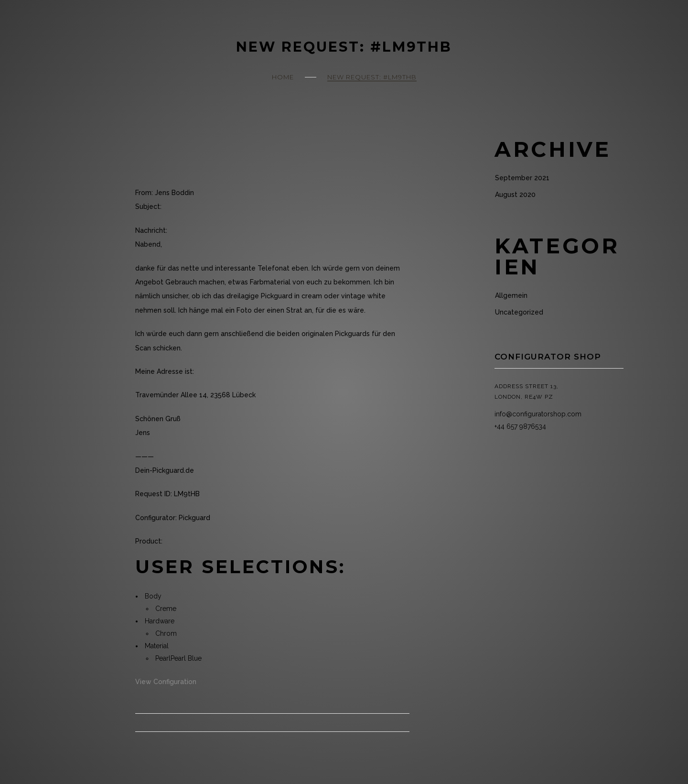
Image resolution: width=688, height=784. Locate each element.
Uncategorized (519, 312)
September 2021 (522, 178)
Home (283, 77)
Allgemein (511, 295)
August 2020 (515, 195)
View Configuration (166, 682)
